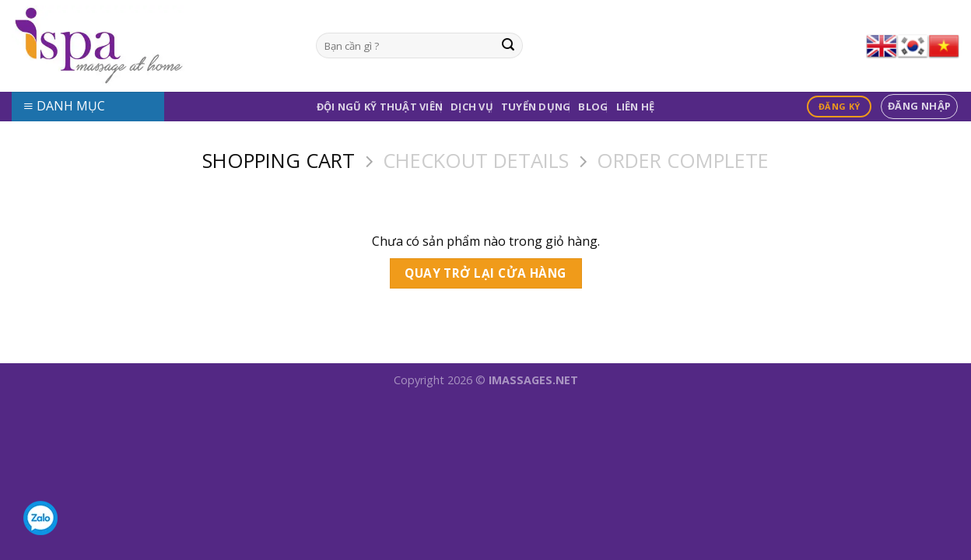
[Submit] (508, 46)
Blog (593, 107)
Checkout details (476, 161)
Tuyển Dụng (536, 107)
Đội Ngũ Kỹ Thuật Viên (380, 107)
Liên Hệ (636, 107)
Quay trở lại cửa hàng (485, 273)
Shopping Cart (279, 161)
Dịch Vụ (472, 107)
